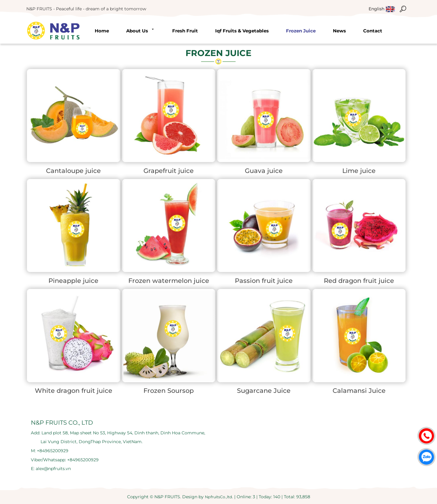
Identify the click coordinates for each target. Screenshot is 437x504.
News (339, 31)
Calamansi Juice (359, 391)
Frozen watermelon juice (169, 281)
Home (102, 31)
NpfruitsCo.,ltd (218, 497)
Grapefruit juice (169, 171)
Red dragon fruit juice (359, 281)
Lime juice (359, 171)
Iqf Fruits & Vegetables (242, 31)
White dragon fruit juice (74, 391)
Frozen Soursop (169, 391)
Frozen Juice (301, 31)
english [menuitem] (376, 9)
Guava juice (264, 171)
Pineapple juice (73, 281)
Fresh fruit (185, 31)
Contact (373, 31)
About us (141, 30)
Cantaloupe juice (73, 171)
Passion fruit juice (264, 281)
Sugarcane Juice (264, 391)
